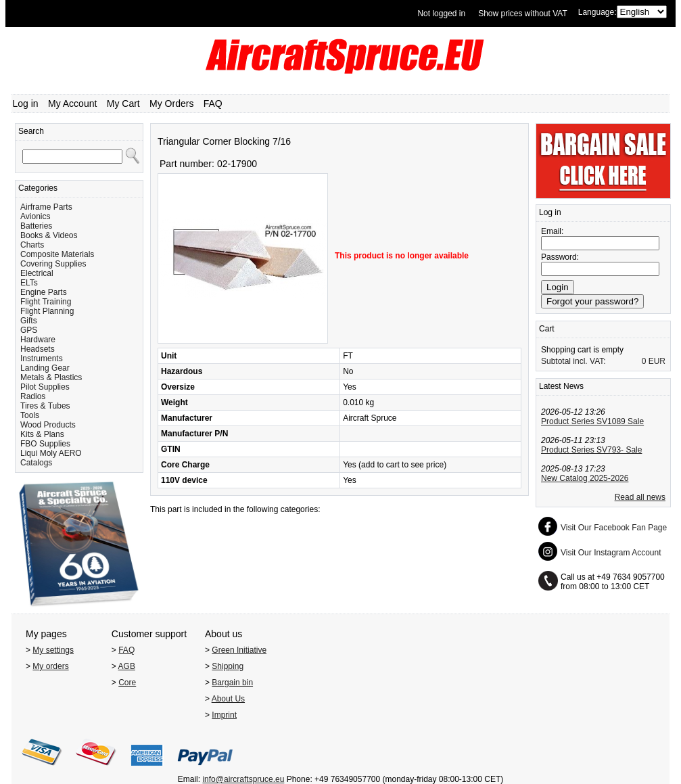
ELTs (29, 283)
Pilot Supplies (45, 387)
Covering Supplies (53, 264)
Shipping (228, 666)
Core (127, 683)
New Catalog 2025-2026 (585, 478)
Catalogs (36, 463)
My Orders (171, 103)
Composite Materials (57, 254)
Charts (32, 245)
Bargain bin (232, 683)
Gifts (29, 321)
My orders (50, 666)
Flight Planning (47, 311)
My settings (53, 650)
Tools (30, 415)
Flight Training (46, 302)
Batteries (36, 226)
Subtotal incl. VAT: (573, 361)
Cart (547, 329)
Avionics (35, 216)
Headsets (38, 349)
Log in (26, 103)
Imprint (224, 715)
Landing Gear (45, 368)
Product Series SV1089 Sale (592, 421)
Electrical (37, 273)
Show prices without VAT (523, 14)
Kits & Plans (42, 434)
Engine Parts (44, 292)
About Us (228, 699)
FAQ (213, 103)
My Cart (123, 103)
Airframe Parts (46, 207)
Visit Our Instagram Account (611, 553)
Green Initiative (239, 650)
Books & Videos (49, 235)
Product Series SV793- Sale (591, 450)
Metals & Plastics (51, 377)
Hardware (38, 340)
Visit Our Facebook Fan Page (614, 528)
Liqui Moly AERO (51, 453)
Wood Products (48, 425)
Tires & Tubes (45, 406)
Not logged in (441, 14)
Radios (33, 396)
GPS (29, 330)
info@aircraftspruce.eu (243, 779)
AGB (127, 666)
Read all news (640, 497)
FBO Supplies (45, 444)
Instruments (42, 359)
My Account (72, 103)
